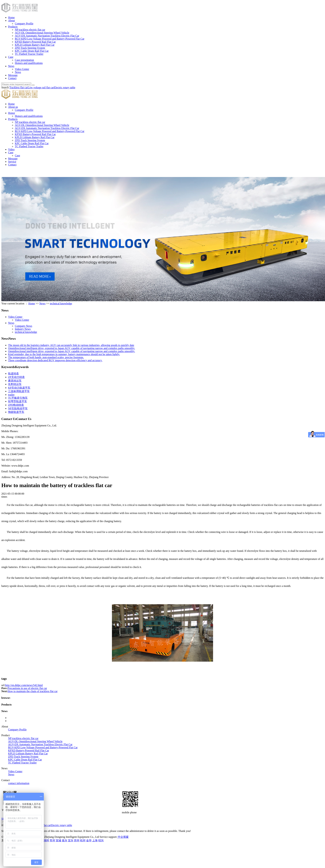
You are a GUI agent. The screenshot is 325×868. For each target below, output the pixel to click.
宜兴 (71, 840)
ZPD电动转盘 (16, 405)
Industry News (23, 329)
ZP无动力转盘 (16, 377)
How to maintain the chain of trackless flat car (33, 691)
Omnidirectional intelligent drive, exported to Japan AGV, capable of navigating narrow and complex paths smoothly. (72, 348)
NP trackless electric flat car (30, 30)
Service (12, 162)
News (11, 66)
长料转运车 (15, 384)
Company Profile (24, 24)
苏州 (77, 840)
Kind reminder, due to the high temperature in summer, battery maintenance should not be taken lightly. (64, 354)
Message (13, 75)
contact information (19, 783)
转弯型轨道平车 (18, 401)
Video (11, 149)
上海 (95, 840)
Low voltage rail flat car (41, 87)
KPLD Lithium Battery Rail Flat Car (35, 45)
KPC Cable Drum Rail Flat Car (32, 51)
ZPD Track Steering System (30, 48)
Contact (12, 78)
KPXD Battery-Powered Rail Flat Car (35, 42)
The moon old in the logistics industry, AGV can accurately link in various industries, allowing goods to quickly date (71, 345)
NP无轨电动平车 (18, 408)
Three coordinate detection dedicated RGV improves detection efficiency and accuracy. (55, 360)
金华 (89, 840)
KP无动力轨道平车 (19, 388)
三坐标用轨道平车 (19, 391)
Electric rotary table (64, 87)
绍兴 (101, 840)
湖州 (46, 840)
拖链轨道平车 (16, 412)
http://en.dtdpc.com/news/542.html (24, 685)
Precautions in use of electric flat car (27, 688)
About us (13, 107)
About (11, 21)
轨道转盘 (13, 374)
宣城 (58, 840)
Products (13, 27)
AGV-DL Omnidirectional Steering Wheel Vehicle (42, 33)
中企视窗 (123, 837)
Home (11, 17)
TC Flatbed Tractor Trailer (29, 54)
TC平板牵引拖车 (18, 398)
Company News (24, 326)
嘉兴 (65, 840)
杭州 (83, 840)
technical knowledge (61, 303)
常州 (52, 840)
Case (11, 57)
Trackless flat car (19, 87)
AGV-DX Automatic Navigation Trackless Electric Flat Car (47, 36)
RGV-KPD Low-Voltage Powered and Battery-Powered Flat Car (50, 39)
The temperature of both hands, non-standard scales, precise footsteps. (46, 357)
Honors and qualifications (29, 63)
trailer (11, 395)
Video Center (22, 69)
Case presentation (24, 60)
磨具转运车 (15, 381)
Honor (12, 113)
